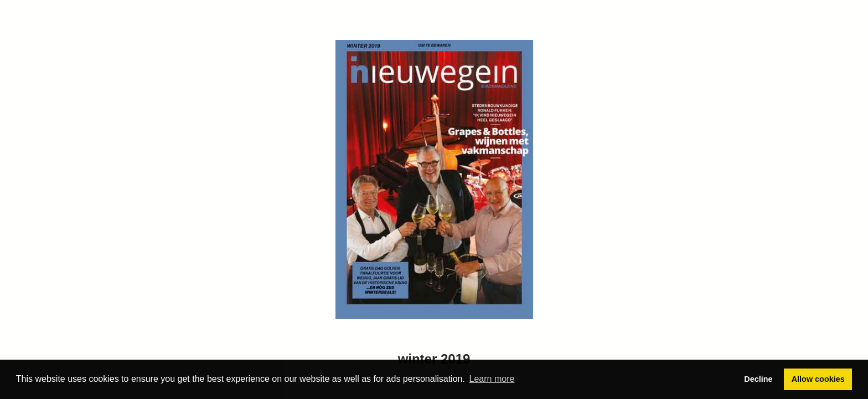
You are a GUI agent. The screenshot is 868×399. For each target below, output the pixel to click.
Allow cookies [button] (818, 379)
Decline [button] (758, 379)
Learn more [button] (492, 379)
